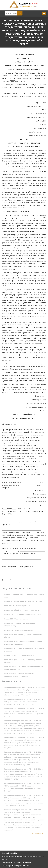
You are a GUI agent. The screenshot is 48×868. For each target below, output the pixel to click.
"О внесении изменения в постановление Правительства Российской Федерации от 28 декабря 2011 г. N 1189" (24, 713)
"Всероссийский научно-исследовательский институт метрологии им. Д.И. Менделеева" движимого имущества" (24, 759)
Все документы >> (39, 834)
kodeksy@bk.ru (26, 862)
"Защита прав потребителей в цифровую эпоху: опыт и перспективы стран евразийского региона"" (24, 801)
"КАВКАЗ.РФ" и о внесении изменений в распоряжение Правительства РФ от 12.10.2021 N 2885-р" (24, 727)
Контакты (5, 866)
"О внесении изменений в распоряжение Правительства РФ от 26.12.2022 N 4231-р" (24, 702)
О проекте (14, 866)
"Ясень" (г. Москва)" (24, 788)
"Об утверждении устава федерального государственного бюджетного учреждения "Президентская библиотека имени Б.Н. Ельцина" (24, 743)
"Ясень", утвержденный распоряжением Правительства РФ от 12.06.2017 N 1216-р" (24, 774)
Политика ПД (24, 866)
